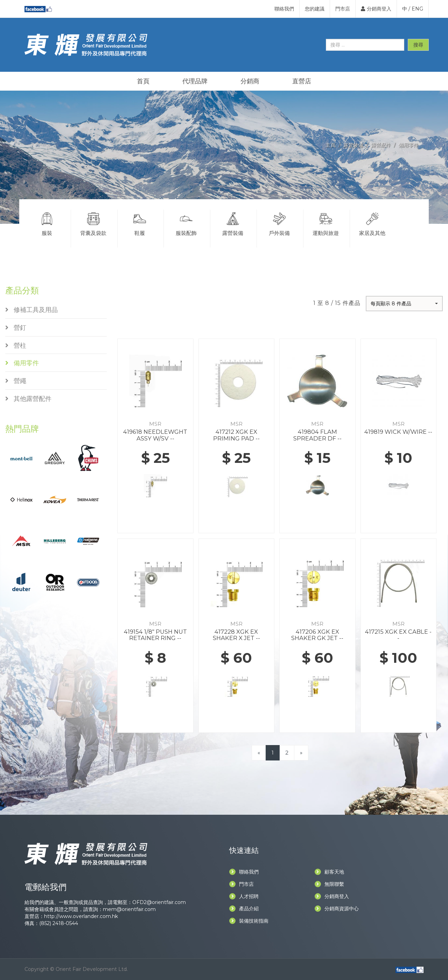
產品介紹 (244, 909)
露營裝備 (353, 145)
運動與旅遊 (326, 223)
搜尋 (418, 45)
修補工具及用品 (31, 310)
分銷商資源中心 (337, 909)
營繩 (16, 381)
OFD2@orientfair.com (159, 902)
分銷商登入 (376, 9)
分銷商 (250, 81)
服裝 (47, 223)
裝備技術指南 (249, 921)
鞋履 (140, 223)
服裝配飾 (186, 223)
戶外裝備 (279, 223)
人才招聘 (244, 896)
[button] (404, 304)
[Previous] (259, 753)
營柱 (16, 346)
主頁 (330, 145)
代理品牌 (195, 81)
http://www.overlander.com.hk (81, 916)
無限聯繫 (329, 884)
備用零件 (408, 145)
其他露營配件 (28, 399)
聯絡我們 (284, 9)
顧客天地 (329, 872)
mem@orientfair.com (129, 909)
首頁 (143, 81)
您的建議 (315, 9)
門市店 (343, 9)
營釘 (16, 328)
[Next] (301, 753)
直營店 (302, 81)
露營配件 (381, 145)
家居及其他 (373, 223)
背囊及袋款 (93, 223)
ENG (417, 9)
